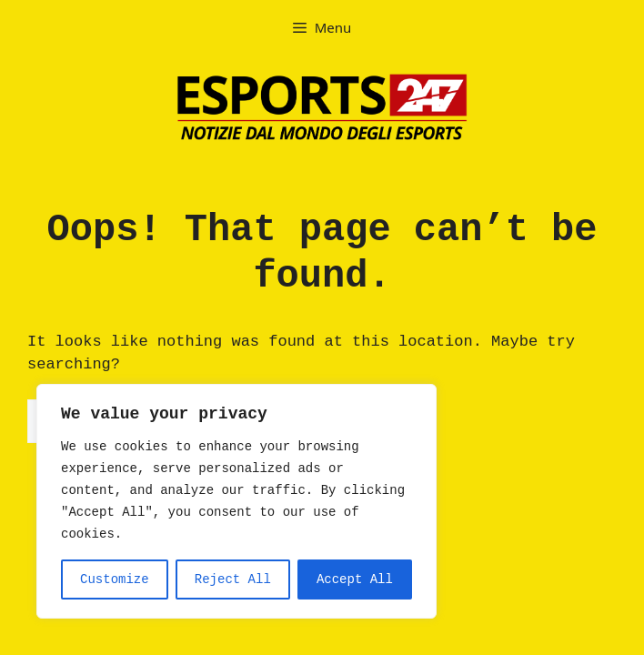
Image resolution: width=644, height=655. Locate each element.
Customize (115, 579)
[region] (236, 501)
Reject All (233, 579)
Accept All (355, 579)
